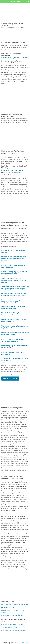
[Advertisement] (15, 99)
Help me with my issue (10, 379)
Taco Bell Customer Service (10, 627)
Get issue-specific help (8, 607)
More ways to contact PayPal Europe (12, 615)
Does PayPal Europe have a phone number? (15, 604)
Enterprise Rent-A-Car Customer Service (13, 630)
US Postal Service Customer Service (12, 624)
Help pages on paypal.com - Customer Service (15, 58)
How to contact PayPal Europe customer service (14, 611)
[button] (28, 1)
